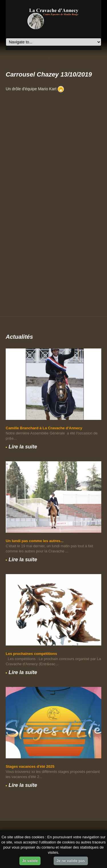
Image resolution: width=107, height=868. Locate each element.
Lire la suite (23, 447)
